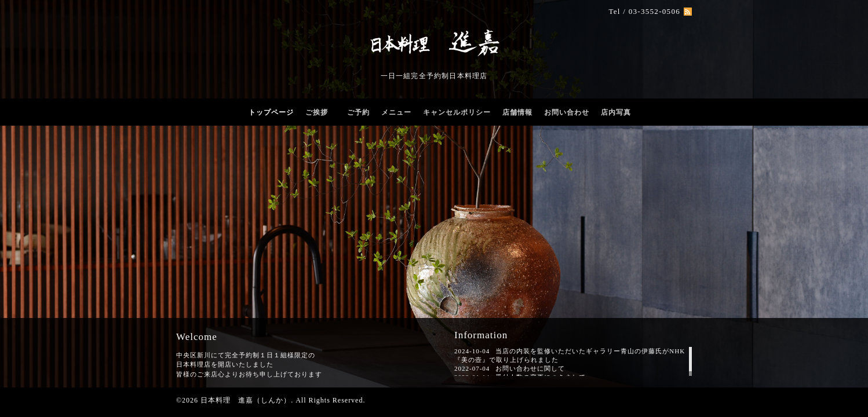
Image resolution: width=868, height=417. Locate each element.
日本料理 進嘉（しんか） (246, 400)
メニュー (396, 112)
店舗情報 (517, 112)
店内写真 (616, 112)
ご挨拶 (320, 112)
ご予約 (358, 112)
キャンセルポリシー (457, 112)
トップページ (271, 112)
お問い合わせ (567, 112)
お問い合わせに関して (530, 368)
